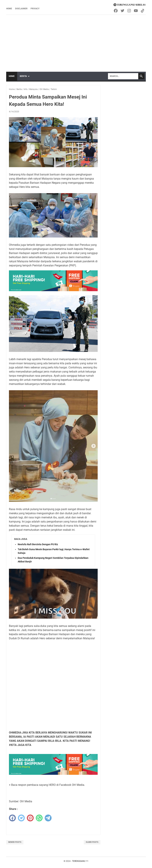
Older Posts (92, 842)
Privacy (35, 9)
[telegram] (48, 818)
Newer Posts (15, 842)
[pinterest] (30, 818)
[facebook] (12, 818)
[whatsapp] (39, 818)
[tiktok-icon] (143, 11)
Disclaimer (21, 9)
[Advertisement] (76, 41)
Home (9, 9)
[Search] (123, 76)
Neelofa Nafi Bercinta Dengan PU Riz (38, 544)
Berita (23, 76)
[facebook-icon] (116, 11)
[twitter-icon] (123, 11)
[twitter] (21, 818)
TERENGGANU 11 (80, 861)
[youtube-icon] (136, 11)
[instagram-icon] (129, 11)
